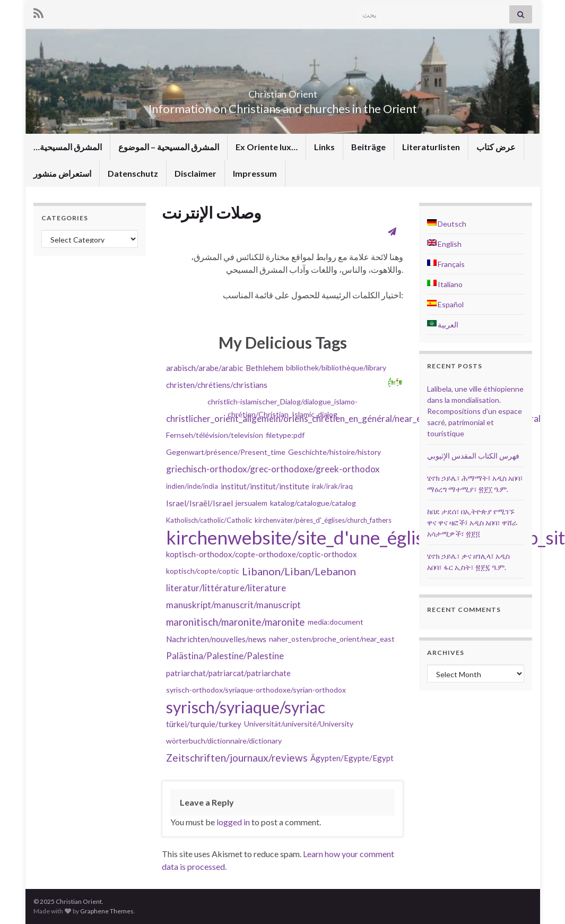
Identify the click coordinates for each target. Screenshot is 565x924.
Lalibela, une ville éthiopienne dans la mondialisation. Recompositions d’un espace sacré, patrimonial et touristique (475, 411)
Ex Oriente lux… (267, 147)
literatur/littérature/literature (226, 588)
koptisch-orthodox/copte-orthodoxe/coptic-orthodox (262, 554)
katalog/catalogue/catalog (313, 503)
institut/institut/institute (265, 486)
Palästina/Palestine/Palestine (225, 656)
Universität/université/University (299, 724)
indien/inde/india (192, 486)
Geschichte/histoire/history (334, 452)
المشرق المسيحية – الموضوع (169, 147)
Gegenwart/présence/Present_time (226, 452)
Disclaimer (195, 173)
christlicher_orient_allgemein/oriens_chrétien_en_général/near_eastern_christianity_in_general (353, 418)
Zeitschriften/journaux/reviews (237, 758)
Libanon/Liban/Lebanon (299, 571)
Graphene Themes (107, 911)
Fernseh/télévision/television (215, 435)
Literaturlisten (431, 147)
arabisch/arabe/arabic (205, 368)
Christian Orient (282, 91)
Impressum (255, 173)
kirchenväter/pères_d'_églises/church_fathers (323, 520)
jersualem (251, 503)
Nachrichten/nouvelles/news (216, 639)
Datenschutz (133, 173)
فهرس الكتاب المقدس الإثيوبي (473, 456)
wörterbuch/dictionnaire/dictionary (224, 741)
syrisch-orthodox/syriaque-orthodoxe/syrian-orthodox (256, 690)
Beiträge (368, 147)
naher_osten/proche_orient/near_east (332, 639)
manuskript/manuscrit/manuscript (233, 605)
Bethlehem (264, 368)
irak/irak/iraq (332, 486)
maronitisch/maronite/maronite (236, 622)
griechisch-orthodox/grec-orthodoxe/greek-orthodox (273, 469)
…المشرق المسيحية (68, 147)
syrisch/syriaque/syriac (246, 707)
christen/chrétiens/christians (217, 385)
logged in (233, 822)
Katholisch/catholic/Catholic (209, 520)
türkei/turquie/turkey (204, 724)
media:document (336, 622)
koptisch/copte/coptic (203, 571)
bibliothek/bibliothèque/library (336, 368)
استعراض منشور (62, 173)
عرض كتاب (496, 147)
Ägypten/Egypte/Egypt (352, 758)
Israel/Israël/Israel (199, 503)
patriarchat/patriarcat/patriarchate (228, 673)
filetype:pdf (285, 435)
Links (324, 147)
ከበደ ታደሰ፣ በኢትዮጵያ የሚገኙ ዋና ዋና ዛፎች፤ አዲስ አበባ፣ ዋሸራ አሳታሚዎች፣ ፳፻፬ (472, 523)
